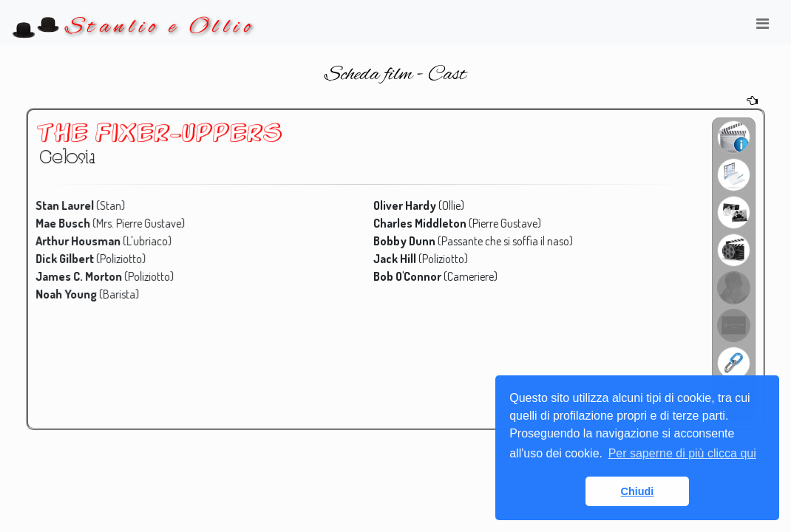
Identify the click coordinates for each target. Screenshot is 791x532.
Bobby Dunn (405, 242)
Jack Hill (395, 259)
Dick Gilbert (71, 259)
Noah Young (73, 293)
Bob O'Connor (408, 276)
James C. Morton (85, 276)
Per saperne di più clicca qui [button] (682, 453)
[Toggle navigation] (762, 27)
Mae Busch (69, 224)
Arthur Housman (84, 242)
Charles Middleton (420, 224)
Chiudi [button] (638, 491)
